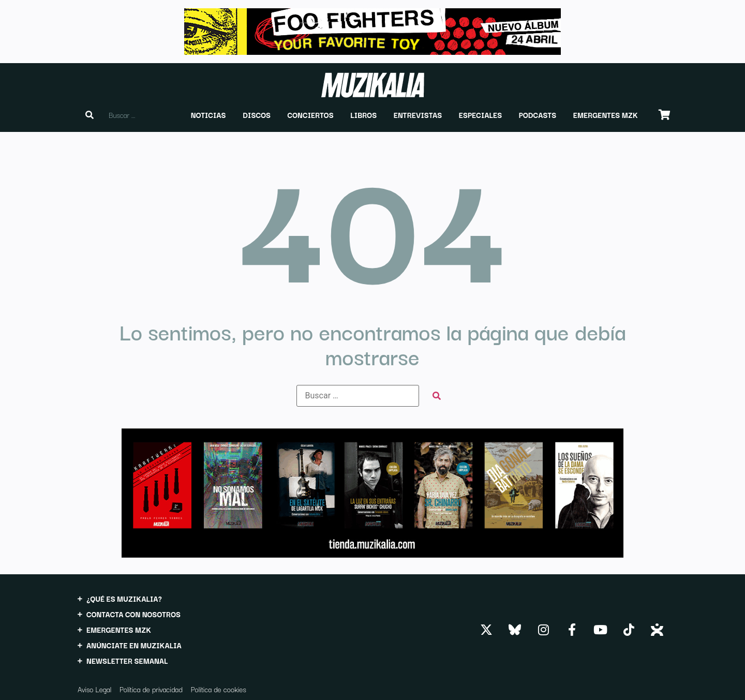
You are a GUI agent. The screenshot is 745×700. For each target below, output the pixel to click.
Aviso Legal (94, 689)
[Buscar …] (358, 396)
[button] (208, 115)
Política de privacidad (151, 689)
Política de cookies (219, 689)
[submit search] (437, 396)
